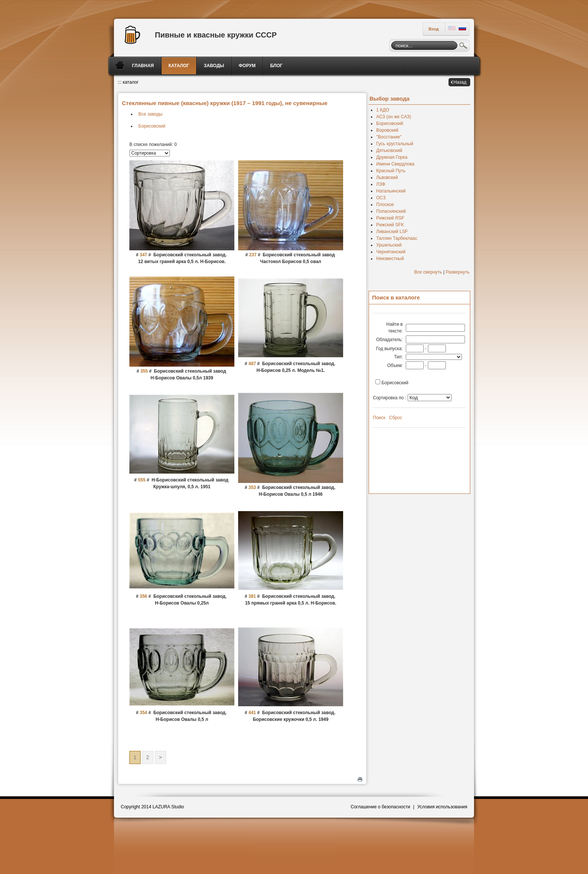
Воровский (387, 130)
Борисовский (152, 126)
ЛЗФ (381, 184)
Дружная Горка (392, 157)
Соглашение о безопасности (380, 807)
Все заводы (150, 114)
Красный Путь (391, 171)
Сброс (396, 418)
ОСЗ (381, 198)
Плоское (385, 205)
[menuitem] (143, 66)
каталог (130, 82)
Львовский (387, 178)
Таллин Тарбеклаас (397, 238)
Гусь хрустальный (395, 144)
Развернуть (457, 272)
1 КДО (382, 110)
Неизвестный (390, 259)
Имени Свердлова (395, 164)
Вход (434, 29)
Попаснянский (391, 211)
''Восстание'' (389, 137)
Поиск (463, 47)
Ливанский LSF (392, 232)
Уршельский (389, 245)
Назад (460, 82)
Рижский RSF (390, 218)
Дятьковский (389, 150)
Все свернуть (428, 272)
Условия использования (442, 807)
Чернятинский (391, 252)
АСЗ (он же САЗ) (394, 117)
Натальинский (391, 191)
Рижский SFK (390, 225)
